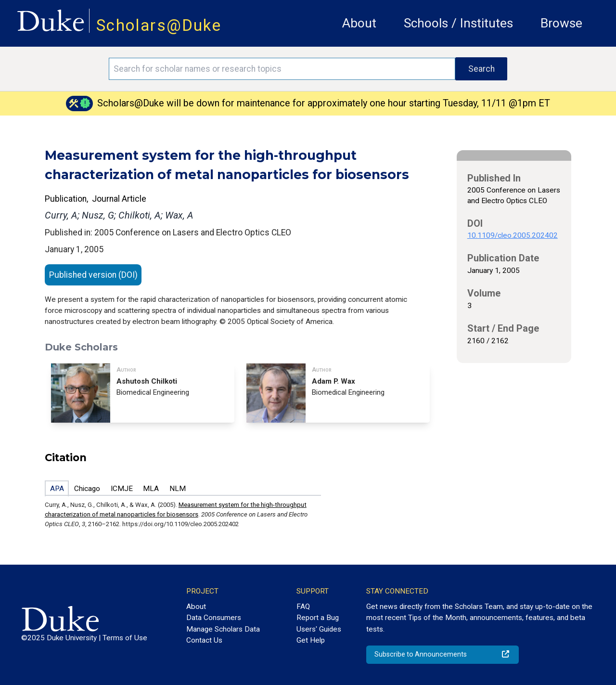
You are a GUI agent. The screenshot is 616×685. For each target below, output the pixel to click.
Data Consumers (214, 618)
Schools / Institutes (458, 23)
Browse (561, 23)
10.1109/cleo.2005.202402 (513, 235)
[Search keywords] (282, 69)
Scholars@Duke (159, 25)
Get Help (311, 640)
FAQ (303, 607)
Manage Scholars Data (223, 629)
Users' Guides (319, 629)
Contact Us (204, 640)
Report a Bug (318, 618)
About (359, 23)
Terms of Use (125, 638)
